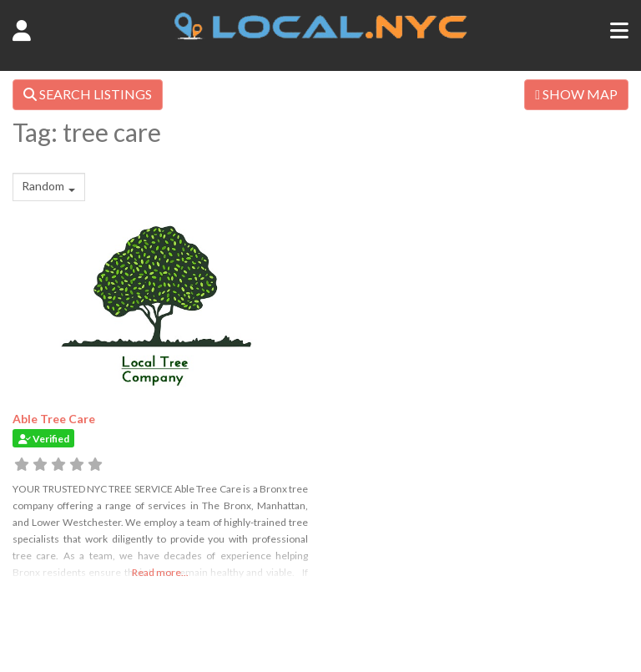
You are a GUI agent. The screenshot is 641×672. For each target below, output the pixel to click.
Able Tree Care (54, 419)
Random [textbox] (43, 186)
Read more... (160, 572)
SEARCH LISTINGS (88, 94)
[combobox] (49, 187)
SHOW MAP (576, 94)
